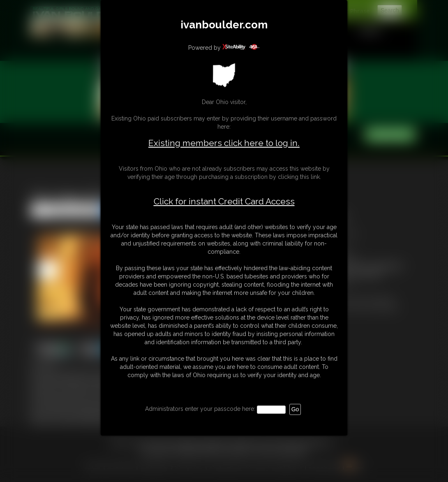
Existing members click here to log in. (224, 143)
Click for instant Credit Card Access (224, 202)
